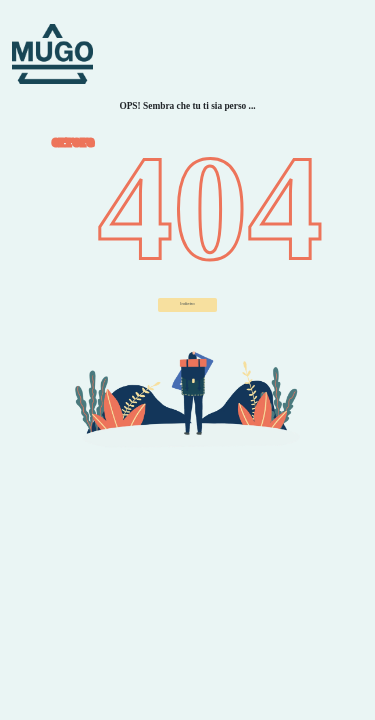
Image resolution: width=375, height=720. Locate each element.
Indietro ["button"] (187, 303)
